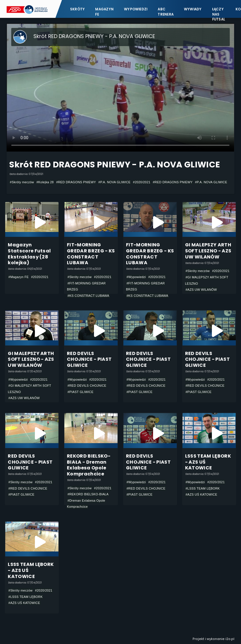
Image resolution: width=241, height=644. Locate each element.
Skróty (77, 9)
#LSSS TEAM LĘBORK (203, 488)
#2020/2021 (142, 182)
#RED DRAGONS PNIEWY (76, 182)
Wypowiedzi (136, 9)
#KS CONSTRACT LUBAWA (88, 296)
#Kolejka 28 (45, 182)
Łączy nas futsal (219, 12)
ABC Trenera (166, 12)
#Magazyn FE (18, 277)
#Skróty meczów (22, 182)
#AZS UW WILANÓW (201, 290)
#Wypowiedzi (136, 277)
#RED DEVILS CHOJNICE (87, 386)
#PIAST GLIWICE (80, 392)
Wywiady (193, 9)
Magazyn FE (104, 12)
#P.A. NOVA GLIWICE (114, 182)
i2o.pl (230, 639)
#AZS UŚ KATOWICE (202, 494)
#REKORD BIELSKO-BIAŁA (88, 494)
